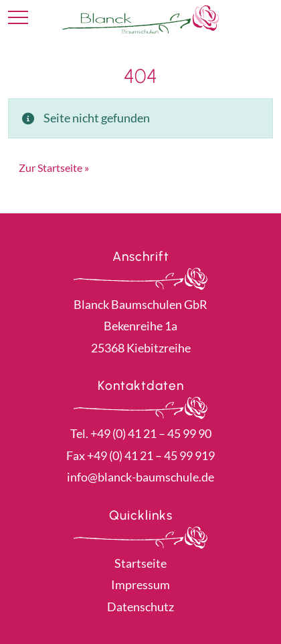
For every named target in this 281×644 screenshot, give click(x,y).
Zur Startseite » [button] (54, 168)
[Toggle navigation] (18, 18)
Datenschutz (140, 607)
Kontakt (262, 19)
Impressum (140, 584)
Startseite (140, 563)
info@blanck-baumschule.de (140, 477)
